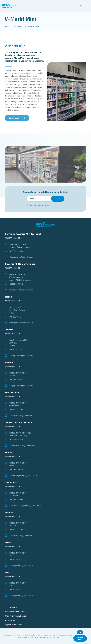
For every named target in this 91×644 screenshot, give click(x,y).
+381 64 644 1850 (14, 380)
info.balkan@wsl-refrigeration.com (21, 476)
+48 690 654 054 (14, 440)
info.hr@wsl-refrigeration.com (19, 356)
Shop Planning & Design (16, 616)
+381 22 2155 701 (13, 317)
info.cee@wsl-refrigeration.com (20, 446)
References (19, 26)
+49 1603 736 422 (14, 251)
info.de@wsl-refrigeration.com (19, 257)
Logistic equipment (13, 624)
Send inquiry (15, 114)
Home (7, 26)
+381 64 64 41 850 (14, 500)
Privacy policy (80, 638)
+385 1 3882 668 (13, 350)
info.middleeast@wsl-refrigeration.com (23, 506)
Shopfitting (10, 620)
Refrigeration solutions (15, 612)
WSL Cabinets (11, 607)
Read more (55, 637)
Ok (80, 632)
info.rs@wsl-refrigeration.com (19, 323)
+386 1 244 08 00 (14, 284)
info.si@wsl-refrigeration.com (19, 290)
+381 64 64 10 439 (14, 470)
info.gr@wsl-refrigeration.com (19, 386)
